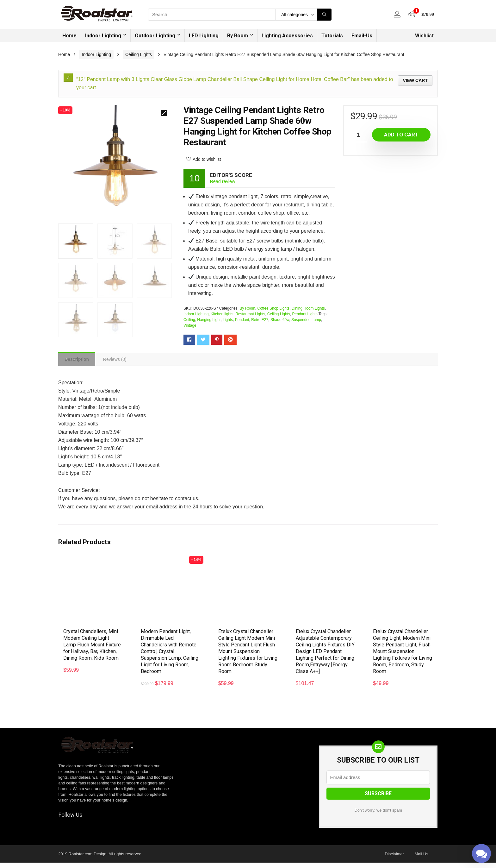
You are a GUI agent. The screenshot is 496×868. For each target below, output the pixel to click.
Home (69, 36)
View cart (415, 80)
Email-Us (362, 36)
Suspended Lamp (306, 320)
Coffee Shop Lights (273, 308)
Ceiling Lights (139, 54)
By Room (238, 36)
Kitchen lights (222, 314)
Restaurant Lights (250, 314)
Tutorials (332, 36)
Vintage (190, 325)
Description (78, 360)
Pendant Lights (305, 314)
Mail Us (422, 859)
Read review (222, 181)
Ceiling (189, 320)
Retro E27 (260, 320)
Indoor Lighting (103, 36)
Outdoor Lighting (155, 36)
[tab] (78, 360)
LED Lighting (204, 36)
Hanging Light (209, 320)
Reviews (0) (118, 360)
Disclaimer (394, 859)
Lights (228, 320)
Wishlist (424, 36)
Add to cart (401, 135)
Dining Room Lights (308, 308)
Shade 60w (280, 320)
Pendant (242, 320)
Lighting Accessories (287, 36)
